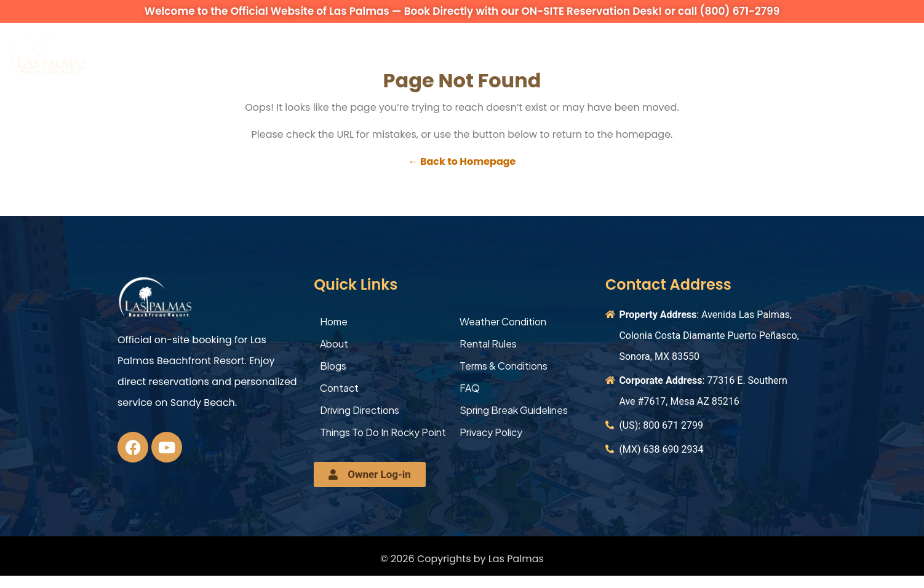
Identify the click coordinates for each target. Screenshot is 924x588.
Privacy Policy (491, 432)
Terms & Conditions (504, 366)
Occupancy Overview (430, 53)
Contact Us (721, 53)
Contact (339, 388)
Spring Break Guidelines (514, 410)
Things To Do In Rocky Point (383, 432)
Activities (540, 53)
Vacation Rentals (221, 53)
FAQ (470, 388)
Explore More (628, 53)
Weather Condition (503, 321)
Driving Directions (360, 410)
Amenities (320, 53)
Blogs (333, 366)
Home (334, 321)
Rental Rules (488, 344)
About (132, 53)
